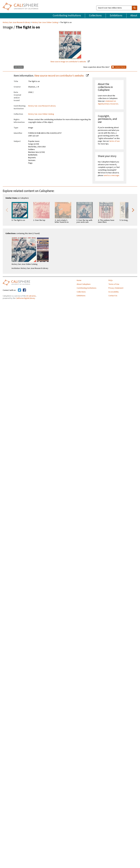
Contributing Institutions (67, 16)
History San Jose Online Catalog (45, 22)
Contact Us (113, 296)
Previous (7, 210)
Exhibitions (116, 16)
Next (133, 210)
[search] (135, 8)
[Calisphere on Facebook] (24, 290)
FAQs (111, 280)
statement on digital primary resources (108, 103)
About (134, 16)
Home (79, 280)
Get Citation (19, 67)
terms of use (115, 141)
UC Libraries (31, 296)
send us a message (111, 175)
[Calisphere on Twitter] (19, 290)
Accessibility (114, 292)
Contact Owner (119, 67)
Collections (95, 16)
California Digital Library (25, 298)
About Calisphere (84, 284)
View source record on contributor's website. (59, 76)
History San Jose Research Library (17, 22)
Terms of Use (114, 284)
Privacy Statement (116, 288)
